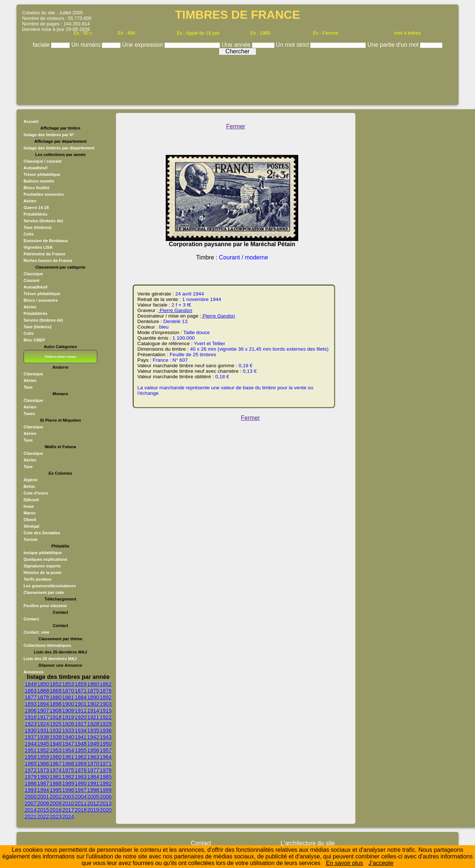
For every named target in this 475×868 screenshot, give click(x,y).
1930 (31, 730)
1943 (106, 737)
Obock (30, 520)
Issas (29, 506)
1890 (93, 697)
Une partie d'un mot (394, 45)
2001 (43, 797)
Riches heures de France (48, 261)
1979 (31, 777)
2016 (56, 810)
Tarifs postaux (38, 579)
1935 (93, 730)
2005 (93, 797)
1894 (43, 704)
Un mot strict (293, 45)
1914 (93, 711)
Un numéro (87, 45)
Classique (33, 274)
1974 (56, 770)
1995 (56, 790)
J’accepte (381, 863)
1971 (106, 764)
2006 (106, 797)
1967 (56, 764)
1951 (31, 750)
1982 (68, 777)
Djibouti (31, 500)
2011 (81, 803)
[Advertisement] (237, 78)
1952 (43, 750)
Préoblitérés (36, 214)
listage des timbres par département (59, 148)
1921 (93, 717)
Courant (31, 280)
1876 (106, 691)
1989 (68, 783)
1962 (81, 757)
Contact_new (36, 632)
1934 (81, 730)
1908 (56, 711)
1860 (93, 684)
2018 (81, 810)
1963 (93, 757)
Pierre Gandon (175, 310)
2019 (93, 810)
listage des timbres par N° (49, 135)
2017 (68, 810)
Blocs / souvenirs (41, 300)
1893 (31, 704)
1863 (31, 691)
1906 (31, 711)
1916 (31, 717)
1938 (43, 737)
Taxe (28, 387)
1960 (56, 757)
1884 (81, 697)
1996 (68, 790)
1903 (106, 704)
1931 (43, 730)
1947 (68, 744)
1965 (31, 764)
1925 (56, 724)
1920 (81, 717)
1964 (106, 757)
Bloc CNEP (34, 340)
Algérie (31, 480)
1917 (43, 717)
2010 (68, 803)
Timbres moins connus (60, 357)
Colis (29, 234)
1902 (93, 704)
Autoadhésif (36, 168)
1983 (81, 777)
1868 (43, 691)
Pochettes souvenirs (44, 194)
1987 (43, 783)
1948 (81, 744)
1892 (106, 697)
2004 (81, 797)
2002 (56, 797)
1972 (31, 770)
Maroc (30, 513)
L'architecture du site (308, 843)
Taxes (29, 414)
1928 (93, 724)
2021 (31, 816)
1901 (81, 704)
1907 (43, 711)
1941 (81, 737)
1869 (56, 691)
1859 (81, 684)
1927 (81, 724)
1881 (68, 697)
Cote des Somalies (42, 533)
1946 (56, 744)
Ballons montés (39, 181)
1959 (43, 757)
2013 (106, 803)
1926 (68, 724)
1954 (68, 750)
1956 (93, 750)
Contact (31, 619)
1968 (68, 764)
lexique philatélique (43, 553)
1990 (81, 783)
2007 (31, 803)
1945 (43, 744)
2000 (31, 797)
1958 (31, 757)
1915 (106, 711)
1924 (43, 724)
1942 (93, 737)
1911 (81, 711)
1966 (43, 764)
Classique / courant (43, 161)
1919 (68, 717)
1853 (68, 684)
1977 (93, 770)
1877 (31, 697)
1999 (106, 790)
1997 (81, 790)
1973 (43, 770)
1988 (56, 783)
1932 (56, 730)
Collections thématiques (47, 645)
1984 (93, 777)
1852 (56, 684)
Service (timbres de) (43, 221)
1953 (56, 750)
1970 (93, 764)
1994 (43, 790)
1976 (81, 770)
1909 (68, 711)
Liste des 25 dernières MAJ (50, 659)
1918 (56, 717)
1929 (106, 724)
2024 (68, 816)
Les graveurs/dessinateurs (50, 586)
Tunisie (31, 539)
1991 (93, 783)
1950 (106, 744)
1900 (68, 704)
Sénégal (31, 526)
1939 (56, 737)
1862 (106, 684)
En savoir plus (344, 863)
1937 (31, 737)
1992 (106, 783)
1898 (56, 704)
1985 (106, 777)
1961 (68, 757)
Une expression (144, 45)
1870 (68, 691)
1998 (93, 790)
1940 (68, 737)
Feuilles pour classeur (45, 606)
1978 (106, 770)
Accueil (31, 121)
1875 (93, 691)
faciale (42, 45)
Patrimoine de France (45, 254)
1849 (31, 684)
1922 (106, 717)
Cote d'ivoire (36, 493)
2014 (31, 810)
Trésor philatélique (42, 174)
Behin (29, 486)
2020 (106, 810)
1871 (81, 691)
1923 (31, 724)
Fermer (236, 126)
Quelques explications (45, 559)
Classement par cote (44, 592)
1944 (31, 744)
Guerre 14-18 (36, 208)
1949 (93, 744)
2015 (43, 810)
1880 (56, 697)
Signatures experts (42, 566)
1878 (43, 697)
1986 (31, 783)
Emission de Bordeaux (46, 241)
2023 (56, 816)
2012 (93, 803)
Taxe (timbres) (38, 227)
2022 (43, 816)
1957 (106, 750)
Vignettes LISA (38, 247)
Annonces (34, 672)
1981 (56, 777)
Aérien (30, 201)
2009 (56, 803)
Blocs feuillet (36, 188)
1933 (68, 730)
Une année (237, 45)
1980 (43, 777)
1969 (81, 764)
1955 (81, 750)
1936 (106, 730)
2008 (43, 803)
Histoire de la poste (43, 573)
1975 (68, 770)
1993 (31, 790)
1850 (43, 684)
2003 (68, 797)
